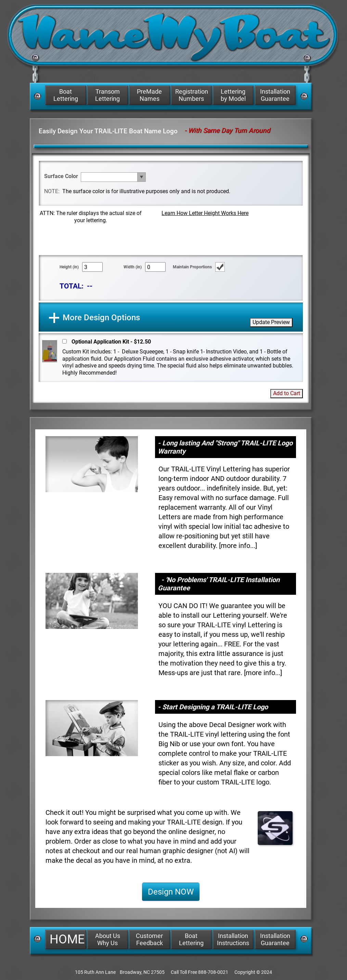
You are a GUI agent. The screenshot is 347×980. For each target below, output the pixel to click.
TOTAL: (72, 286)
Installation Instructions (233, 939)
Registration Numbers (192, 95)
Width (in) (133, 267)
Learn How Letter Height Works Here (205, 213)
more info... (238, 546)
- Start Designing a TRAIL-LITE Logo (213, 707)
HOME (67, 939)
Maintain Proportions (192, 267)
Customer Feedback (149, 939)
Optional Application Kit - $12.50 (111, 342)
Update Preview (271, 322)
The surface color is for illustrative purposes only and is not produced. (146, 191)
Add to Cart (287, 393)
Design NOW (171, 892)
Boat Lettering (66, 95)
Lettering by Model (233, 95)
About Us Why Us (108, 939)
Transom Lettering (107, 95)
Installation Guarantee (275, 95)
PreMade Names (149, 95)
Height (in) (69, 267)
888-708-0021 (213, 972)
